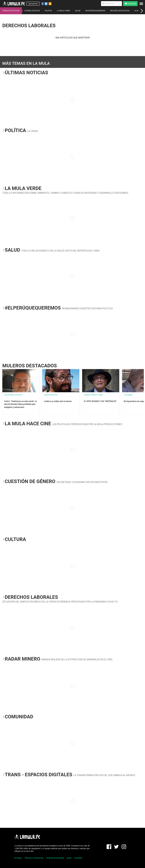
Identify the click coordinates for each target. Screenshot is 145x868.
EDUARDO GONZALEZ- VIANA (93, 395)
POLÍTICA (48, 11)
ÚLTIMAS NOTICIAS (32, 11)
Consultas (78, 858)
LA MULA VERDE (64, 11)
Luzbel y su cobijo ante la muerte (58, 401)
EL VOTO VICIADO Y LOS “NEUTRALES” (100, 401)
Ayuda (69, 858)
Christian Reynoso (51, 395)
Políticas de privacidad (55, 858)
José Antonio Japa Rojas (13, 395)
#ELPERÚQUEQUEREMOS (95, 11)
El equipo (18, 858)
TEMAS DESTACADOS (11, 11)
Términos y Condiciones (34, 858)
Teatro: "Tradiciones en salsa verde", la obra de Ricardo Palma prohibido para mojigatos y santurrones (20, 404)
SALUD (78, 11)
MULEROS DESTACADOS (120, 11)
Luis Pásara (128, 395)
